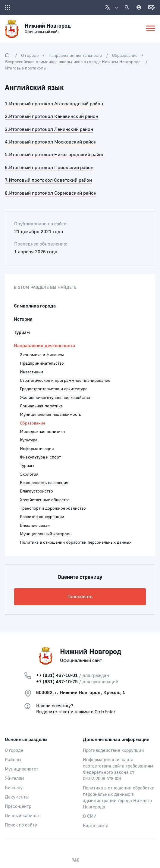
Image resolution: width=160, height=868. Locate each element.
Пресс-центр (18, 806)
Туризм (22, 332)
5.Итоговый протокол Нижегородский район (55, 155)
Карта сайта (96, 826)
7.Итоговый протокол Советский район (48, 180)
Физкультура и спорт (40, 457)
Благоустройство (36, 491)
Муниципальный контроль (46, 534)
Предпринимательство (42, 363)
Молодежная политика (42, 432)
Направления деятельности (75, 56)
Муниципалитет (22, 769)
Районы (13, 760)
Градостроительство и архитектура (54, 389)
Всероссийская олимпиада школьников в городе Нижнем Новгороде (73, 62)
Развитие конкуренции (42, 517)
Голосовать (80, 597)
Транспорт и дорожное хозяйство (53, 508)
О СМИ (90, 816)
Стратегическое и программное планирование (65, 381)
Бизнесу (14, 788)
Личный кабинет (22, 816)
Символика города (35, 306)
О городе (30, 56)
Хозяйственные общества (45, 500)
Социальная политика (41, 406)
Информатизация (37, 449)
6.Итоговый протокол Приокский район (49, 168)
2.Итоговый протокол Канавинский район (52, 116)
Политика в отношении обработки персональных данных (76, 542)
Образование (125, 56)
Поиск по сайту (21, 825)
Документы (17, 797)
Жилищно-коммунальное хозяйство (55, 398)
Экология (29, 474)
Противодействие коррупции (113, 751)
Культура (29, 440)
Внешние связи (35, 526)
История (23, 319)
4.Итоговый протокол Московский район (51, 142)
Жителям (14, 778)
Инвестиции (31, 372)
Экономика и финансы (42, 355)
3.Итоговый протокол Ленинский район (49, 129)
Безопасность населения (44, 483)
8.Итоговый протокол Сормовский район (51, 193)
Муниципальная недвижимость (50, 415)
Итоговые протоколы (26, 68)
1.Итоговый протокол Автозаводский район (54, 104)
